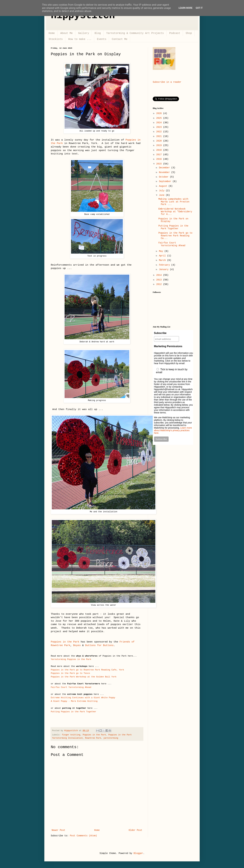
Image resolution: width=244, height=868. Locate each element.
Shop (189, 33)
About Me (66, 33)
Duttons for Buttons (99, 645)
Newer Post (58, 830)
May (162, 251)
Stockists (56, 39)
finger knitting (71, 735)
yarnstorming (111, 738)
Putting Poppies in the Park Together (74, 712)
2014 (160, 275)
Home (52, 33)
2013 (160, 280)
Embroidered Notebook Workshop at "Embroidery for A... (175, 212)
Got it (199, 8)
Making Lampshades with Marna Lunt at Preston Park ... (174, 202)
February (165, 265)
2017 (160, 155)
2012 (160, 284)
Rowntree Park (93, 738)
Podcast (175, 33)
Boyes (77, 645)
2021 (160, 136)
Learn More (185, 8)
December (165, 168)
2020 (160, 141)
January (164, 269)
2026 (160, 113)
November (165, 172)
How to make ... (80, 39)
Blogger (138, 853)
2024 (160, 123)
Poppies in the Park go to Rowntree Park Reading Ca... (175, 236)
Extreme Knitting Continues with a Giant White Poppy (83, 698)
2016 (160, 159)
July (162, 191)
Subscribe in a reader (167, 82)
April (163, 256)
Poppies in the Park (65, 642)
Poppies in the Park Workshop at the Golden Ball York (84, 677)
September (166, 181)
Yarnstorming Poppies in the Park (71, 659)
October (164, 177)
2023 (160, 127)
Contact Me (120, 39)
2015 (160, 164)
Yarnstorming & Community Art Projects (135, 33)
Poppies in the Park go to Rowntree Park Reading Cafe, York (87, 670)
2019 (160, 145)
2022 (160, 132)
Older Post (135, 830)
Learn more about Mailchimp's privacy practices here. (173, 430)
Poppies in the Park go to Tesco (71, 673)
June (162, 195)
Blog (98, 33)
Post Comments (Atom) (83, 836)
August (164, 186)
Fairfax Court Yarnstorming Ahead (71, 687)
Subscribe (160, 333)
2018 (160, 150)
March (163, 260)
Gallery (84, 33)
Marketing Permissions (168, 346)
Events (102, 39)
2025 (160, 118)
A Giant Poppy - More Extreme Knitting (74, 701)
